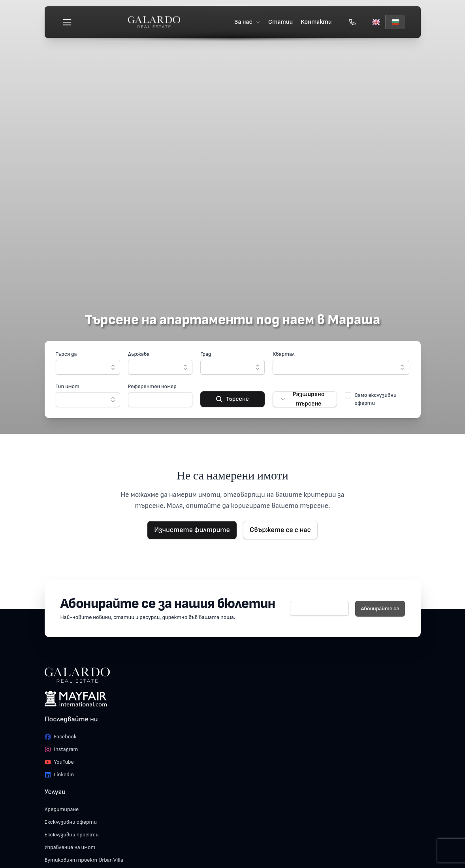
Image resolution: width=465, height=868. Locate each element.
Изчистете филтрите (192, 530)
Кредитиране (62, 809)
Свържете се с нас (280, 530)
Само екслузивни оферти (375, 399)
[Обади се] (352, 22)
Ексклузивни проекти (72, 835)
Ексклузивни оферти (71, 822)
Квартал (283, 354)
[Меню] (67, 22)
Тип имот (68, 386)
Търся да (66, 354)
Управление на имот (70, 847)
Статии (281, 22)
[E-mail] (320, 608)
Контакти (316, 22)
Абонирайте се (380, 609)
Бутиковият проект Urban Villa (84, 860)
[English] (376, 22)
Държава (139, 354)
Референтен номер (152, 386)
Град (206, 354)
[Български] (395, 22)
